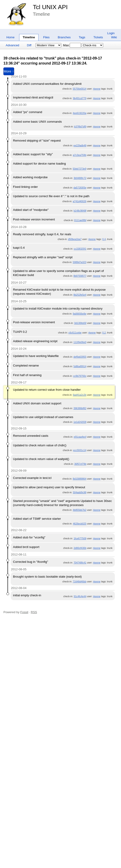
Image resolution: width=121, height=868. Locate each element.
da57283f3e (80, 188)
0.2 (104, 333)
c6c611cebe (75, 333)
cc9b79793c (80, 376)
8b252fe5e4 (80, 295)
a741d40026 (79, 201)
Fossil (24, 612)
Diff (29, 45)
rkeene (97, 89)
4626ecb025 (80, 524)
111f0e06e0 (80, 342)
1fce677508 (80, 538)
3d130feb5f (80, 323)
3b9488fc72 (80, 178)
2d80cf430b (80, 548)
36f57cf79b (80, 464)
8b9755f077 (80, 276)
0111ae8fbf (80, 220)
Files (46, 37)
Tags (82, 37)
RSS (34, 612)
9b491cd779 (80, 98)
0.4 (104, 239)
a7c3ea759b (80, 155)
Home (10, 37)
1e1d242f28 (80, 422)
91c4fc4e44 (80, 596)
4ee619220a (79, 113)
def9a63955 (80, 357)
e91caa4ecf (80, 437)
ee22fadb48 (80, 145)
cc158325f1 (80, 249)
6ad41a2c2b (80, 395)
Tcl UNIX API (50, 7)
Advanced (12, 45)
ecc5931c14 (80, 450)
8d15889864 (79, 479)
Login (111, 33)
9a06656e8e (79, 314)
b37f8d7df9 (80, 127)
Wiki (114, 37)
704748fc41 (80, 563)
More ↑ (9, 71)
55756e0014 (79, 89)
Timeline (29, 37)
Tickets (98, 37)
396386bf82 (80, 408)
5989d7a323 (79, 262)
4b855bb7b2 (79, 510)
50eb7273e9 (79, 169)
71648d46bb (79, 581)
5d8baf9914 (80, 366)
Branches (64, 37)
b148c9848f (80, 211)
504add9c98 (80, 492)
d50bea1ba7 (75, 239)
